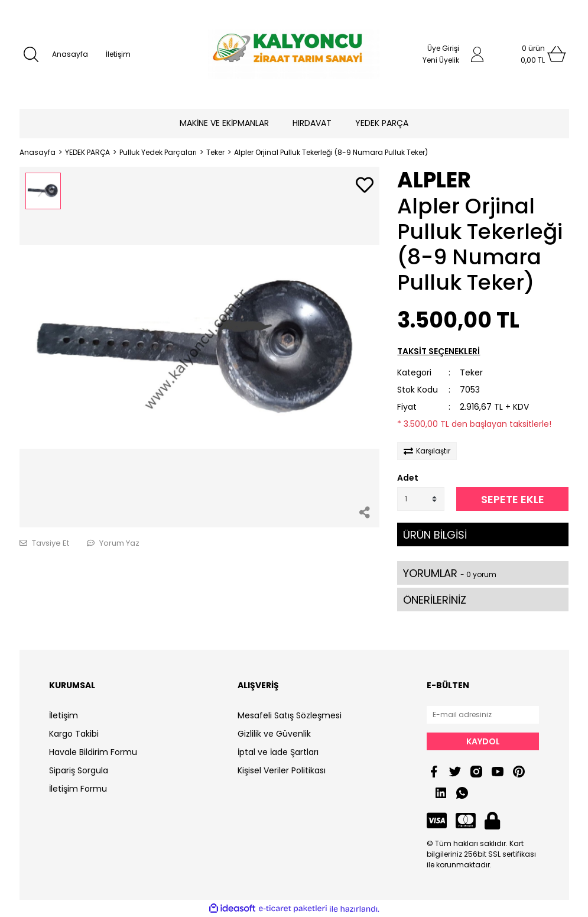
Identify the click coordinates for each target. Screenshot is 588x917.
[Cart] (533, 54)
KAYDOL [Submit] (483, 741)
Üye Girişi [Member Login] (443, 48)
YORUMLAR (450, 573)
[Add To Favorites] (365, 186)
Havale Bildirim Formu (93, 752)
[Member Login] (477, 54)
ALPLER (434, 180)
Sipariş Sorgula (79, 770)
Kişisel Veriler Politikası (282, 770)
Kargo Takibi (74, 734)
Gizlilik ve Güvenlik (274, 734)
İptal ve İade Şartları (278, 752)
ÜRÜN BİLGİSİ (435, 535)
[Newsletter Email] (483, 715)
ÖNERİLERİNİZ (435, 600)
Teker (471, 372)
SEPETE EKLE (513, 499)
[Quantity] (421, 499)
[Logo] (294, 54)
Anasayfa (70, 54)
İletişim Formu (78, 789)
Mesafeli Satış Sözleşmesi (290, 715)
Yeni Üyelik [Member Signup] (441, 60)
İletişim (118, 54)
